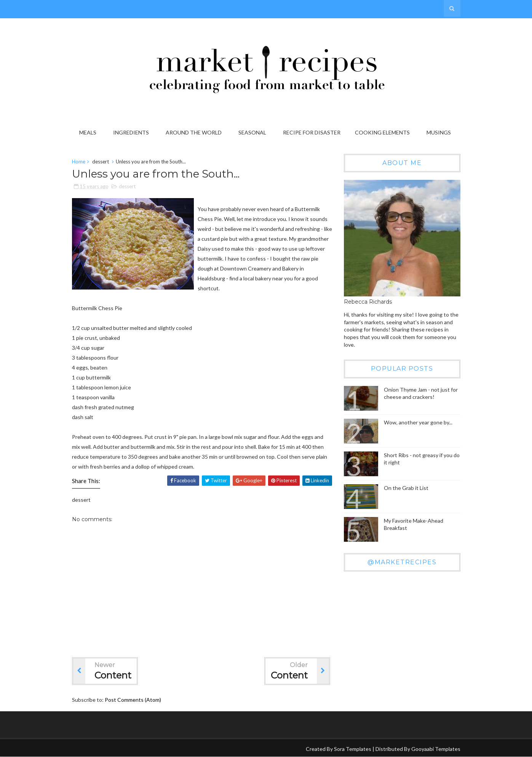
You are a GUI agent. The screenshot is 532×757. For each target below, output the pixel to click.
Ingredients (131, 132)
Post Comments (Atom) (133, 700)
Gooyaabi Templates (436, 749)
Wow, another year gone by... (418, 422)
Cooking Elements (382, 132)
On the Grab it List (406, 488)
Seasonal (252, 132)
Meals (88, 132)
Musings (439, 132)
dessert (101, 162)
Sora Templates (353, 749)
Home (79, 162)
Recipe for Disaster (312, 132)
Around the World (194, 132)
